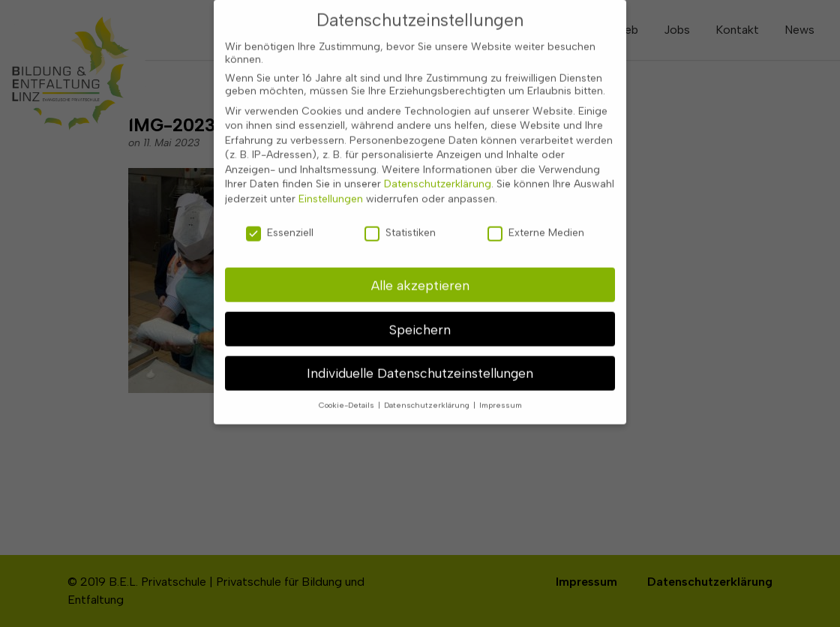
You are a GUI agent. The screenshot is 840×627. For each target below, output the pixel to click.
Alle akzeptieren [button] (420, 275)
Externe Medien (536, 222)
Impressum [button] (501, 396)
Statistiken (400, 222)
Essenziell (280, 222)
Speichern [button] (420, 319)
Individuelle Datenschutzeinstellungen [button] (420, 363)
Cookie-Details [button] (348, 396)
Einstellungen (331, 189)
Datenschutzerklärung (438, 174)
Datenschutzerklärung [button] (428, 396)
